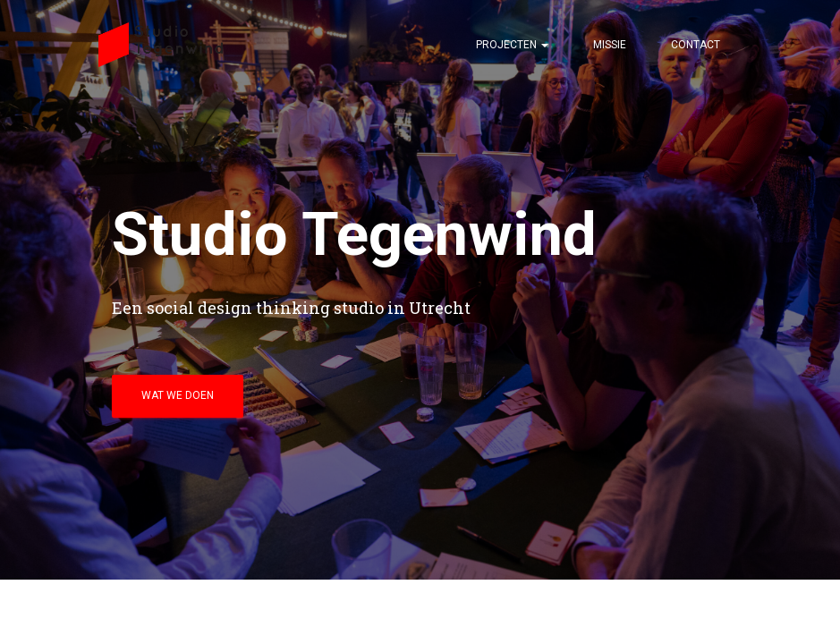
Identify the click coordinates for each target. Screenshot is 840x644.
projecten (512, 45)
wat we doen (178, 395)
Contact (696, 45)
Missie (610, 45)
